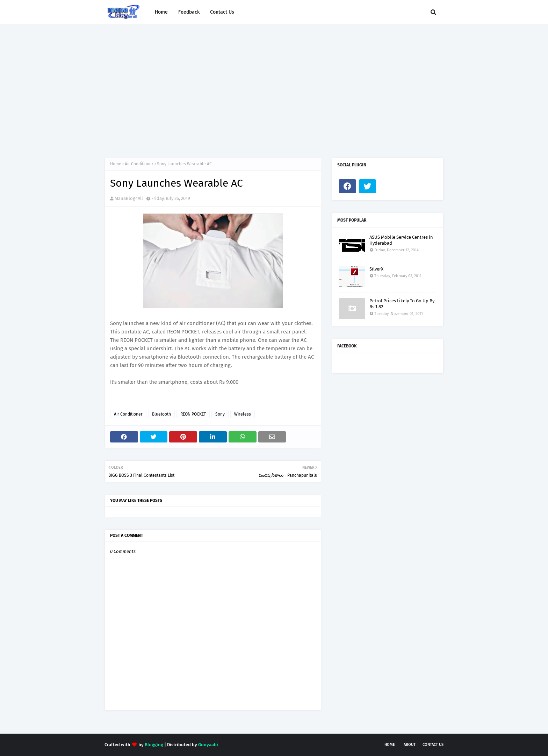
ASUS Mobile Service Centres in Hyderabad (401, 240)
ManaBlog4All (129, 198)
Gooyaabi (208, 745)
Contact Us (433, 745)
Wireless (243, 414)
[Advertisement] (274, 84)
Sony (220, 414)
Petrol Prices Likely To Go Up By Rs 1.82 (402, 304)
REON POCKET (193, 414)
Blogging (154, 745)
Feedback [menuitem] (189, 12)
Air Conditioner (139, 164)
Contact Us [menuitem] (222, 12)
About (410, 745)
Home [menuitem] (161, 12)
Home (116, 164)
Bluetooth (161, 414)
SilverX (376, 269)
